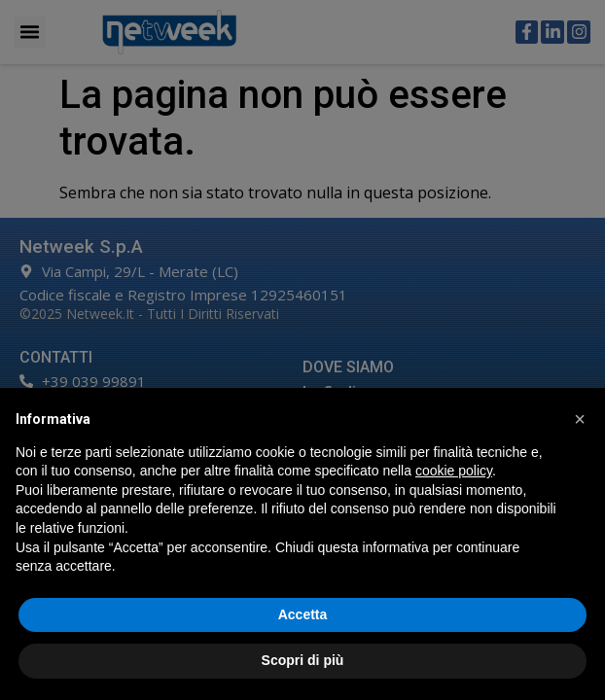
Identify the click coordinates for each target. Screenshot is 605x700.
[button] (580, 419)
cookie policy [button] (454, 471)
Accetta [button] (303, 614)
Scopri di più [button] (303, 660)
